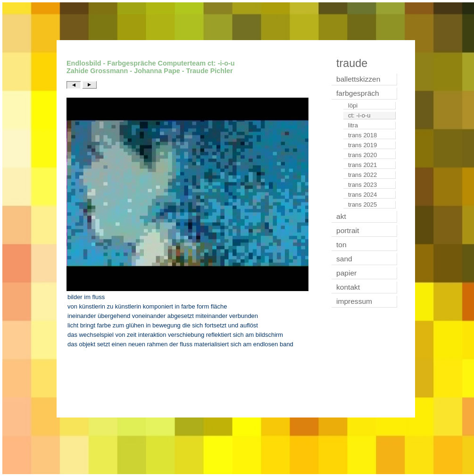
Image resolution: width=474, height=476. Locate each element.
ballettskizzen (358, 79)
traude (352, 63)
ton (341, 245)
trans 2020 (362, 155)
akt (341, 216)
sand (344, 259)
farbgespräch (358, 93)
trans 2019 (362, 145)
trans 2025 (362, 205)
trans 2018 (362, 135)
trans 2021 (362, 165)
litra (353, 125)
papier (346, 273)
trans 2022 (362, 175)
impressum (354, 301)
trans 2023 (362, 185)
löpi (353, 105)
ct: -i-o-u (359, 115)
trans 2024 (362, 195)
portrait (348, 230)
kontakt (348, 287)
